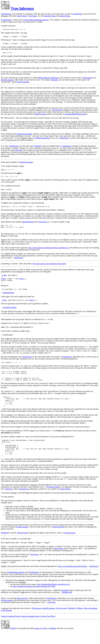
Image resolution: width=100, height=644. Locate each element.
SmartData (65, 604)
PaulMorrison (67, 606)
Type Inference (22, 8)
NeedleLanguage (22, 540)
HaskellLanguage (7, 81)
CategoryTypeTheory (48, 630)
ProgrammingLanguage (16, 586)
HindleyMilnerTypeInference (48, 79)
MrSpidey (55, 81)
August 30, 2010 (40, 642)
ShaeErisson (18, 261)
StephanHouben (8, 298)
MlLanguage (88, 79)
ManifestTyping (50, 16)
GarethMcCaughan (10, 314)
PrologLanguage (7, 614)
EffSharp (80, 622)
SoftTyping (33, 16)
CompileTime (77, 14)
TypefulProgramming (42, 139)
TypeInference (6, 14)
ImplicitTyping (65, 16)
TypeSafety (38, 147)
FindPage (53, 642)
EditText (9, 642)
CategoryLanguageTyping (10, 630)
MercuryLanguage (91, 622)
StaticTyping (22, 16)
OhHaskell (5, 546)
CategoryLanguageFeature (30, 630)
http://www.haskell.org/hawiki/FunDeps (73, 580)
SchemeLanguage (23, 83)
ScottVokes (51, 616)
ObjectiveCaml (22, 612)
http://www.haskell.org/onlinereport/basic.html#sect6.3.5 (49, 251)
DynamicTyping (53, 501)
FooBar (4, 279)
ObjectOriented (58, 540)
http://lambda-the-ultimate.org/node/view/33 (54, 598)
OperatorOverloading (24, 135)
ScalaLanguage (70, 546)
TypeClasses (42, 225)
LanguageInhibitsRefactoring (75, 115)
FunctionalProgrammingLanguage (36, 20)
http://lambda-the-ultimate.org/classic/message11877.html (34, 600)
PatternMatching (28, 225)
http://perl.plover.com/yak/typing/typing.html (49, 267)
